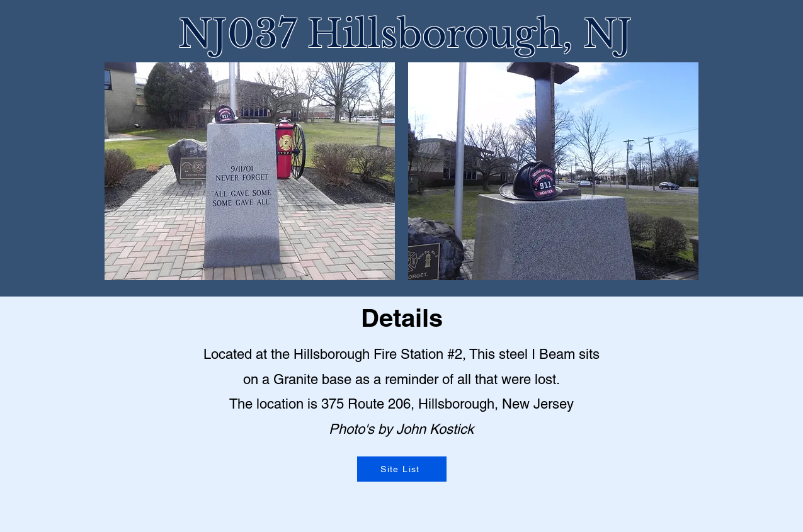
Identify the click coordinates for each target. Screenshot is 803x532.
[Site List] (402, 469)
